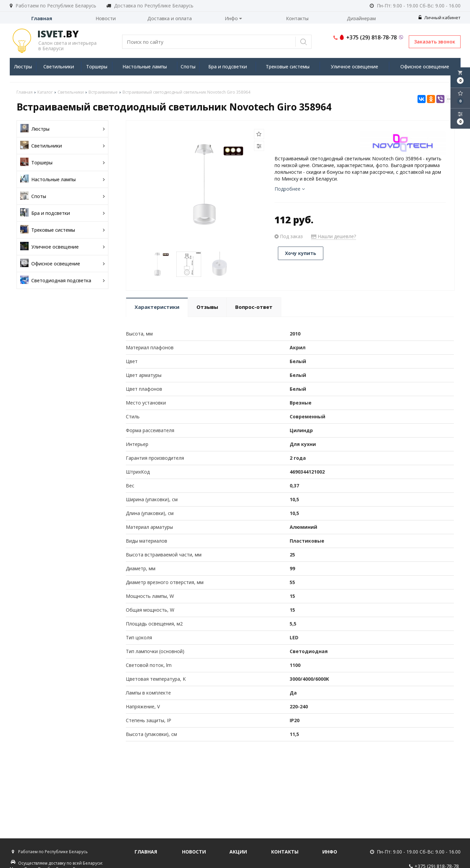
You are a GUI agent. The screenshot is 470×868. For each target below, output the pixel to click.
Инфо (233, 18)
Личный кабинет (440, 18)
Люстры (23, 67)
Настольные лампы (145, 67)
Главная (42, 18)
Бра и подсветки (228, 67)
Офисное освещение (425, 67)
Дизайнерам (361, 18)
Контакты (297, 18)
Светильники (59, 67)
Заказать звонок (435, 42)
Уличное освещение (354, 67)
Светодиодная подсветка (62, 280)
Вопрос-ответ (254, 307)
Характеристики (157, 307)
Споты (188, 67)
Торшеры (97, 67)
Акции (238, 852)
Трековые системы (288, 67)
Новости (106, 18)
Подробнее (290, 189)
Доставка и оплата (170, 18)
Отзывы (207, 307)
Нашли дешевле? (334, 236)
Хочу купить (301, 253)
